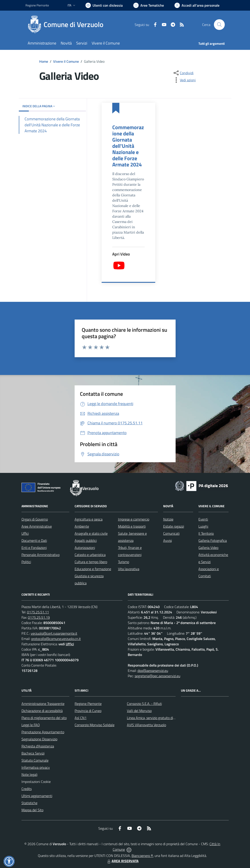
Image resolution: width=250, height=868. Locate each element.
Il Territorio (206, 533)
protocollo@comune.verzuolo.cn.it (56, 639)
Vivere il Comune (66, 61)
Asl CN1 (81, 718)
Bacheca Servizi (33, 753)
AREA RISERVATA (122, 861)
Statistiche (29, 803)
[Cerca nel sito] (219, 25)
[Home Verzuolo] (67, 25)
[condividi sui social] (183, 73)
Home (44, 61)
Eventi (203, 519)
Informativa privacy (36, 767)
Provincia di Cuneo (88, 711)
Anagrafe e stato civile (91, 533)
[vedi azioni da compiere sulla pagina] (184, 80)
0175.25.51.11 (38, 612)
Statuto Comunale (35, 760)
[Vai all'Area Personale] (197, 5)
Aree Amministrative (37, 526)
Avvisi (168, 540)
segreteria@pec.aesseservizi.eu (157, 676)
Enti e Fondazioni (34, 548)
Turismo (124, 562)
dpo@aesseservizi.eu (153, 671)
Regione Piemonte (88, 704)
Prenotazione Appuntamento (43, 732)
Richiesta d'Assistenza (38, 746)
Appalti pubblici (86, 540)
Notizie (168, 519)
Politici (26, 562)
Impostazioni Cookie (36, 782)
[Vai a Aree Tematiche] (149, 5)
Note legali (29, 774)
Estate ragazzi (174, 526)
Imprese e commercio (134, 519)
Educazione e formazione (93, 569)
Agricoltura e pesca (89, 519)
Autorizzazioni (85, 548)
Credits (27, 789)
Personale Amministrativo (41, 555)
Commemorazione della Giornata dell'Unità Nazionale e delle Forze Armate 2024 (128, 146)
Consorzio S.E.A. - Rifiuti (144, 704)
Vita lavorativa (129, 569)
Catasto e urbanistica (90, 555)
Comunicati (171, 533)
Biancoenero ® (142, 856)
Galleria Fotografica (213, 540)
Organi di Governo (35, 519)
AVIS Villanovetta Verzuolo (146, 725)
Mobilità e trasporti (132, 526)
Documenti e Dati (34, 540)
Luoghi (203, 526)
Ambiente (82, 526)
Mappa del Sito (32, 810)
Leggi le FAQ (31, 725)
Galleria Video (208, 548)
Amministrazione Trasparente (43, 704)
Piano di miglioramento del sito (44, 718)
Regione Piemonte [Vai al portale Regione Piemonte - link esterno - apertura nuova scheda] (37, 5)
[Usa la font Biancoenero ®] (104, 5)
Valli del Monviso (139, 711)
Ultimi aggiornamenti (37, 796)
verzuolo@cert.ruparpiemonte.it (54, 633)
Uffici (25, 533)
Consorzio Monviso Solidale (95, 725)
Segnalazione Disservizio (39, 739)
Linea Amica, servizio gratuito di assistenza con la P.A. (166, 718)
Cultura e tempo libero (91, 562)
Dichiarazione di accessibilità (42, 711)
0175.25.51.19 (39, 617)
